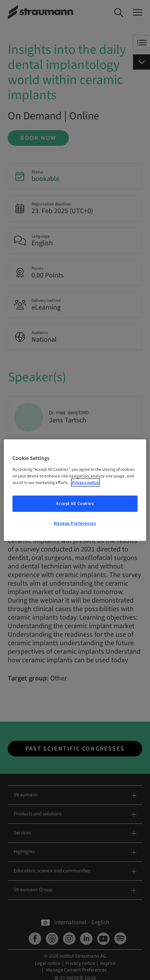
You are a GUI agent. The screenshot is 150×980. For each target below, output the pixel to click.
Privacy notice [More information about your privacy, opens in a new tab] (85, 483)
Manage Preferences (75, 523)
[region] (75, 490)
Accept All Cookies (75, 504)
